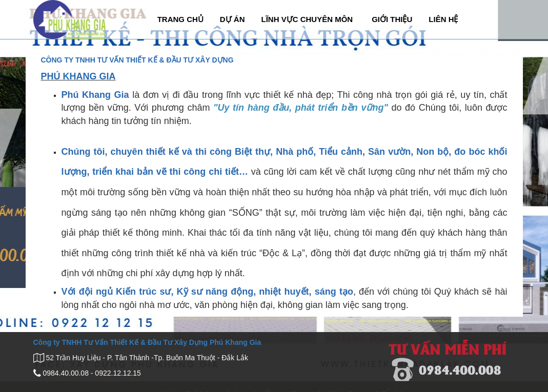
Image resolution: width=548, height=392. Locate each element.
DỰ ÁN (232, 19)
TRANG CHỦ (180, 19)
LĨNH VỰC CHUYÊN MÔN (307, 19)
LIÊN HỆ (443, 19)
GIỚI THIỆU (392, 19)
